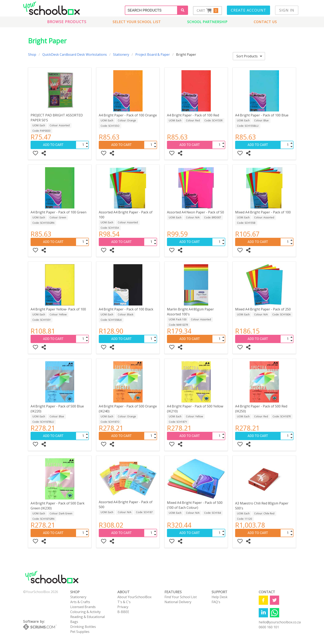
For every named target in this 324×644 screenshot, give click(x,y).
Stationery (121, 54)
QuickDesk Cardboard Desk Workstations (75, 54)
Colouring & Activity (85, 612)
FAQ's (216, 602)
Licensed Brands (83, 607)
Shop (32, 54)
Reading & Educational (88, 617)
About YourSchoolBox (134, 597)
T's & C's (124, 602)
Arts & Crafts (80, 602)
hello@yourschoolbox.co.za (280, 622)
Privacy (123, 607)
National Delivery (178, 602)
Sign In (287, 10)
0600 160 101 (269, 627)
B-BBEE (123, 612)
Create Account (248, 10)
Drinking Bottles (83, 627)
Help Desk (220, 597)
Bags (74, 622)
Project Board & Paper (153, 54)
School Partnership (207, 22)
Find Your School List (181, 597)
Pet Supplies (80, 632)
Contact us (265, 22)
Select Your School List (137, 22)
